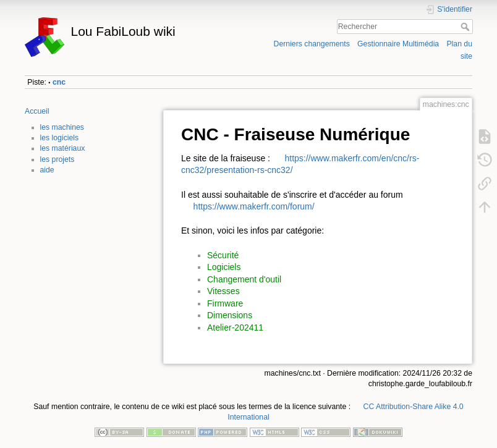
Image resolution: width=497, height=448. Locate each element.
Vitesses (223, 291)
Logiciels (224, 267)
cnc (59, 82)
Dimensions (230, 315)
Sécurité (223, 255)
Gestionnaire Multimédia (398, 44)
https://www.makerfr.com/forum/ (254, 206)
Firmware (225, 303)
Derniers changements (312, 44)
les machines (62, 127)
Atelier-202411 (235, 328)
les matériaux (63, 148)
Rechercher (466, 27)
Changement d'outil (244, 279)
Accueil (37, 111)
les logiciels (60, 138)
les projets (57, 159)
